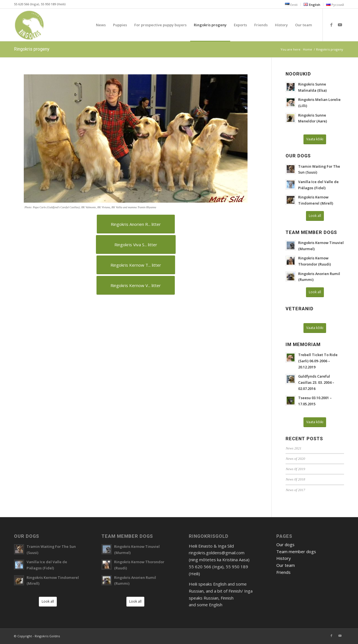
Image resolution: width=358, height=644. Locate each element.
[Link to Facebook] (331, 25)
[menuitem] (291, 4)
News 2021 (293, 448)
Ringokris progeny (32, 49)
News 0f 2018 (295, 479)
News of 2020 (295, 459)
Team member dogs (296, 551)
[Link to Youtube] (340, 25)
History (284, 558)
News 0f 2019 (295, 469)
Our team (286, 565)
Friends (283, 572)
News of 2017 (295, 490)
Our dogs (285, 544)
